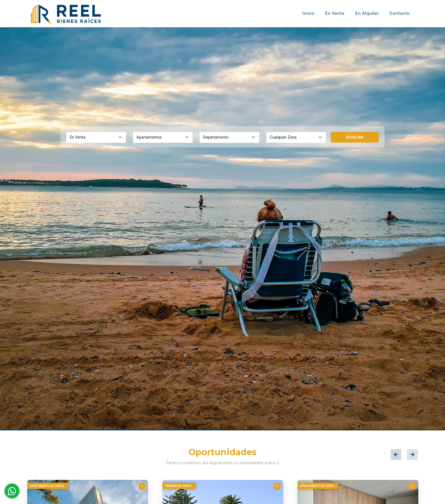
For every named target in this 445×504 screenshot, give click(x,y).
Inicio (308, 13)
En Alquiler (367, 13)
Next (412, 455)
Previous (396, 455)
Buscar (355, 137)
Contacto (400, 13)
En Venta (335, 13)
